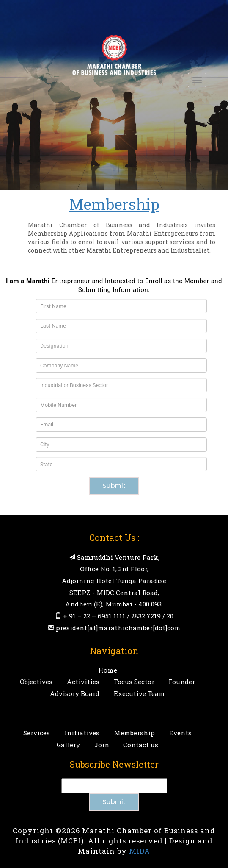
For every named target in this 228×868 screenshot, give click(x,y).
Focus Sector (134, 682)
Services (37, 733)
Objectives (36, 682)
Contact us (141, 745)
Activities (83, 682)
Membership (134, 733)
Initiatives (82, 733)
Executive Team (139, 693)
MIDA (140, 851)
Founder (182, 682)
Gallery (68, 745)
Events (180, 733)
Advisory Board (75, 693)
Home (108, 670)
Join (102, 745)
